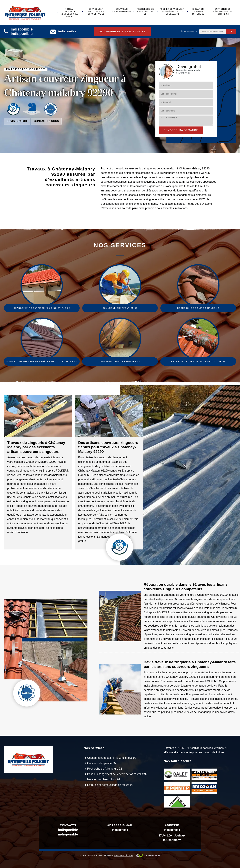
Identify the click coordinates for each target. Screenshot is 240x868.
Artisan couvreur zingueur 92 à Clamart (70, 13)
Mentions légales (124, 855)
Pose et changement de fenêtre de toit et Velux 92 (172, 11)
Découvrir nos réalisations (122, 32)
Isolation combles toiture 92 (198, 11)
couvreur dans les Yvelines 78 (209, 748)
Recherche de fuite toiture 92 (145, 11)
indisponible (22, 29)
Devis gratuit (17, 121)
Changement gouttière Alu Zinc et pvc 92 (96, 11)
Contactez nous (46, 121)
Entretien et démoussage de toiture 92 (223, 11)
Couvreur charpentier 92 (122, 10)
